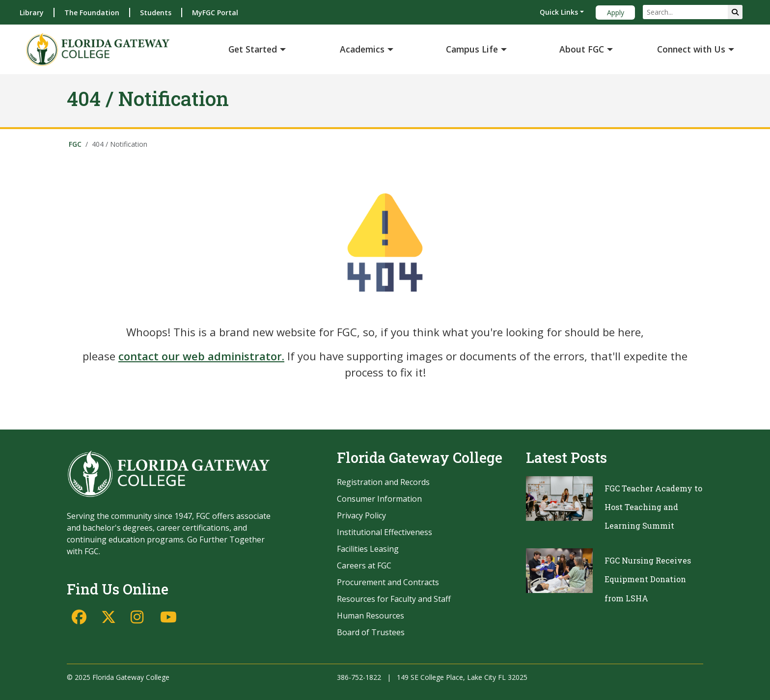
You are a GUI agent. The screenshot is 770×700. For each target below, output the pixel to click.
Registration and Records (383, 482)
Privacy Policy (361, 515)
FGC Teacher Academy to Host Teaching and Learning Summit (653, 507)
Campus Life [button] (472, 49)
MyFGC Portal (215, 13)
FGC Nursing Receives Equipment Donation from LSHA (648, 579)
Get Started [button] (253, 49)
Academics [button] (362, 49)
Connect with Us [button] (691, 49)
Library (32, 13)
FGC (75, 144)
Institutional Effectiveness (385, 532)
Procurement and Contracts (388, 582)
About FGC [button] (582, 49)
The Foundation (92, 13)
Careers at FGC (364, 565)
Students (156, 13)
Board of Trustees (371, 632)
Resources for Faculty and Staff (394, 599)
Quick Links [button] (559, 12)
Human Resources (371, 616)
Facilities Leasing (368, 549)
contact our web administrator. (201, 356)
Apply (616, 13)
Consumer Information (379, 499)
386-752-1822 (359, 677)
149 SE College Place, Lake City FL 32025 (462, 677)
